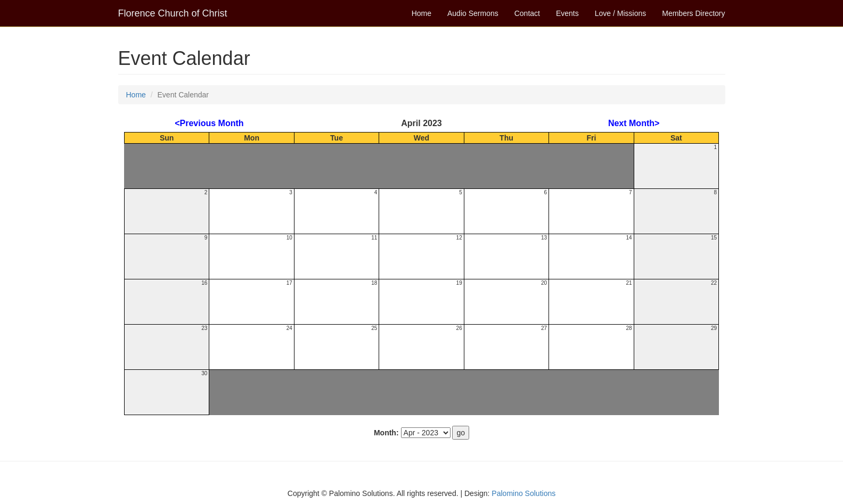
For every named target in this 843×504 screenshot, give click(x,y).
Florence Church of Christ (173, 13)
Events (567, 13)
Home (421, 13)
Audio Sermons (473, 13)
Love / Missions (620, 13)
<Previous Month (209, 123)
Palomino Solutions (523, 493)
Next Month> (634, 123)
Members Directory (693, 13)
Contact (527, 13)
